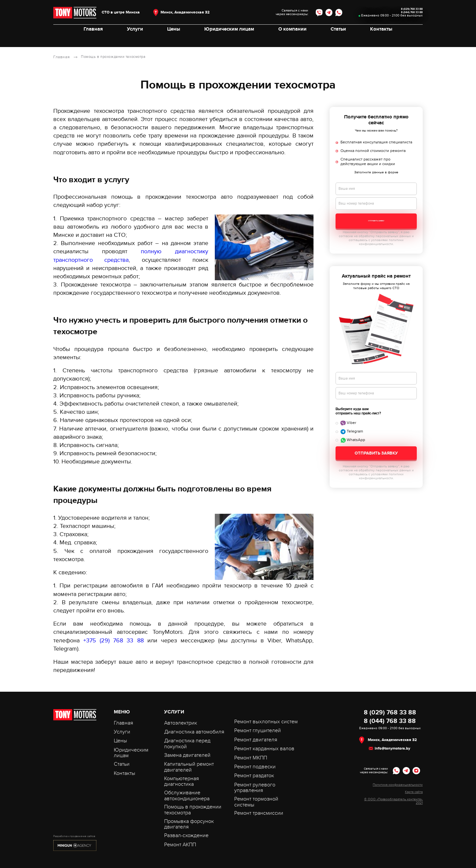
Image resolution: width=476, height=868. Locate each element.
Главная (97, 39)
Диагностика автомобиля (194, 732)
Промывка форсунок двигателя (189, 824)
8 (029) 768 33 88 (397, 11)
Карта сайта (414, 792)
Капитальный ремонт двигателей (189, 767)
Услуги (137, 39)
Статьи (336, 39)
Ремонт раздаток (254, 775)
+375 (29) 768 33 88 (113, 640)
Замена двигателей (187, 755)
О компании (291, 39)
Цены (175, 39)
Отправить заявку (376, 221)
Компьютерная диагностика (182, 781)
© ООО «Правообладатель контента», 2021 (393, 801)
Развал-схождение (186, 835)
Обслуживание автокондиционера (187, 795)
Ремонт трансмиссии (259, 813)
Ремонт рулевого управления (255, 787)
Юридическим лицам (229, 39)
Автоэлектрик (181, 723)
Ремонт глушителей (258, 730)
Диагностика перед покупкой (187, 743)
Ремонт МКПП (251, 757)
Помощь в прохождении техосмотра (193, 809)
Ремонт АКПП (180, 844)
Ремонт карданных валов (264, 748)
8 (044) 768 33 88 (397, 18)
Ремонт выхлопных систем (266, 721)
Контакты (378, 39)
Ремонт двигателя (256, 739)
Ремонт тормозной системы (256, 802)
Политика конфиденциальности (398, 785)
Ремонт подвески (255, 766)
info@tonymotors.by (392, 748)
